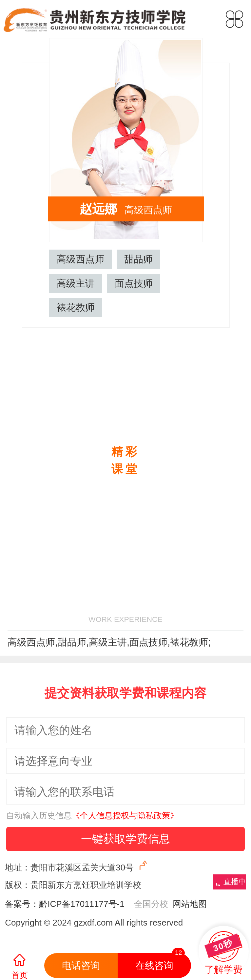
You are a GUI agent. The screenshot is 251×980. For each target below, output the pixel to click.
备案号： (22, 904)
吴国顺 (237, 195)
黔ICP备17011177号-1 (82, 904)
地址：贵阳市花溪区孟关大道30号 (77, 866)
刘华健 (13, 195)
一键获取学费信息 (126, 839)
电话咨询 (81, 966)
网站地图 (187, 904)
